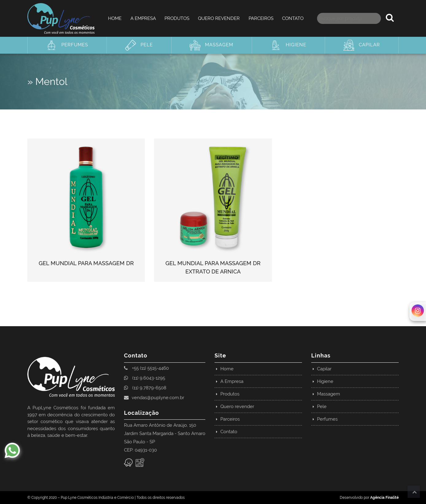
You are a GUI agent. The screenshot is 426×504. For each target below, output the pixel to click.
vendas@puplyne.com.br (154, 398)
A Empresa (143, 18)
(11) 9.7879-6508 (145, 388)
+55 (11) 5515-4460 (146, 368)
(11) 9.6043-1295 (145, 378)
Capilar (362, 45)
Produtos (177, 18)
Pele (139, 45)
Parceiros (261, 18)
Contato (293, 18)
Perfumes (67, 45)
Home (115, 18)
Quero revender (219, 18)
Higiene (288, 45)
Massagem (211, 45)
